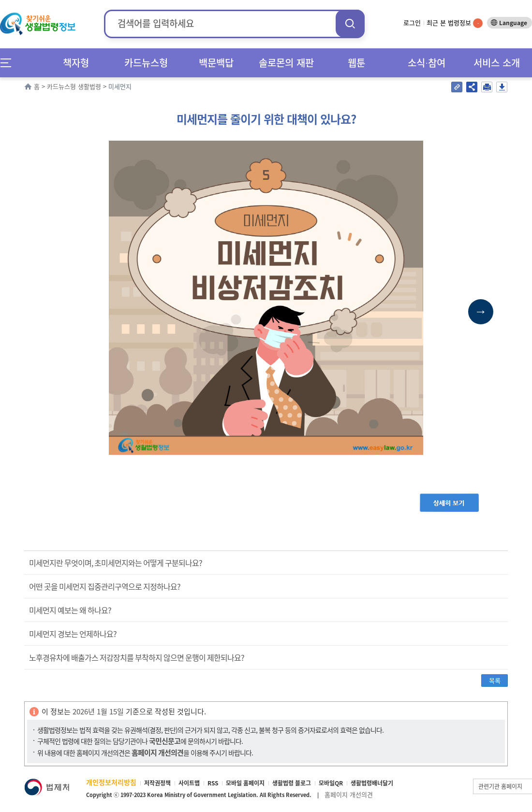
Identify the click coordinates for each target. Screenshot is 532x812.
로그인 (412, 22)
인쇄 (487, 87)
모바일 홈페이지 (245, 783)
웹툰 (356, 63)
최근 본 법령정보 (455, 22)
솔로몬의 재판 (286, 63)
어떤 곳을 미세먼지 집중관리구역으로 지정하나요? (105, 586)
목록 (495, 680)
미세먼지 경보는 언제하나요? (73, 634)
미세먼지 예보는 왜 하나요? (70, 610)
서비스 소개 (497, 63)
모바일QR (331, 783)
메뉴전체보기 (9, 63)
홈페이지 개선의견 (349, 794)
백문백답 (216, 63)
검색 (350, 23)
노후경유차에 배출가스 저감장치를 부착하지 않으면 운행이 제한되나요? (137, 657)
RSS (213, 783)
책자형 (76, 63)
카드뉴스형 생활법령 (74, 86)
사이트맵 (189, 783)
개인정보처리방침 (111, 782)
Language (513, 23)
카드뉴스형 (146, 63)
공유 (472, 87)
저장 (502, 87)
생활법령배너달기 (372, 783)
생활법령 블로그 (292, 783)
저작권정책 (157, 783)
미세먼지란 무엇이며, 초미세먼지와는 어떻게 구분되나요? (116, 563)
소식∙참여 (427, 63)
